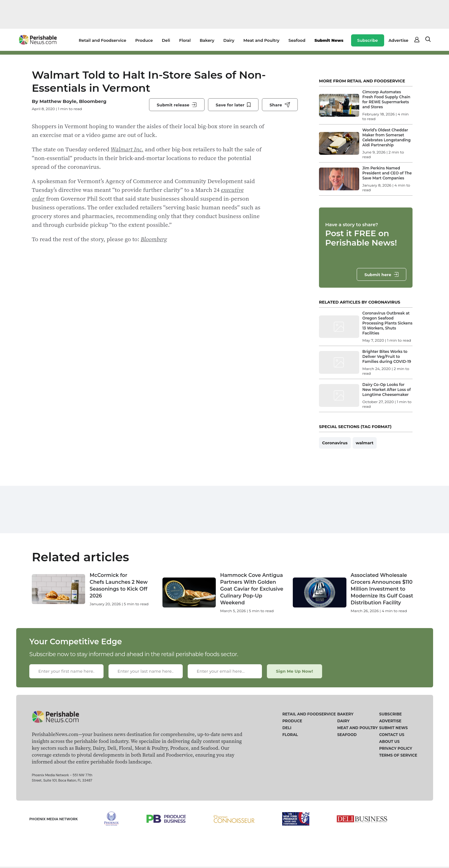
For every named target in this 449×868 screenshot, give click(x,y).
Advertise (398, 40)
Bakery (207, 40)
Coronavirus (335, 443)
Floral (185, 40)
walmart (365, 443)
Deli (166, 40)
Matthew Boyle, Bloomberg (73, 101)
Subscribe (368, 40)
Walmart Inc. (127, 149)
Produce (144, 40)
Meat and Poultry (261, 40)
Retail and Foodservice (103, 40)
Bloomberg (154, 239)
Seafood (297, 40)
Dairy (229, 40)
